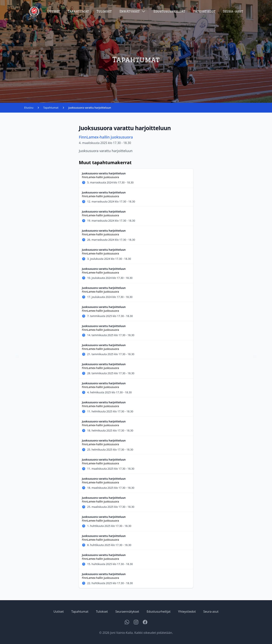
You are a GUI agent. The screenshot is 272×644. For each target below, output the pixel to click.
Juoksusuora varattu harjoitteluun (90, 108)
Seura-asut (233, 11)
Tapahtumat (78, 11)
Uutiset (54, 11)
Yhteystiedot (204, 11)
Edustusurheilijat (169, 11)
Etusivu (29, 108)
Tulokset (104, 11)
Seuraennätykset (127, 612)
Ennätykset (133, 11)
